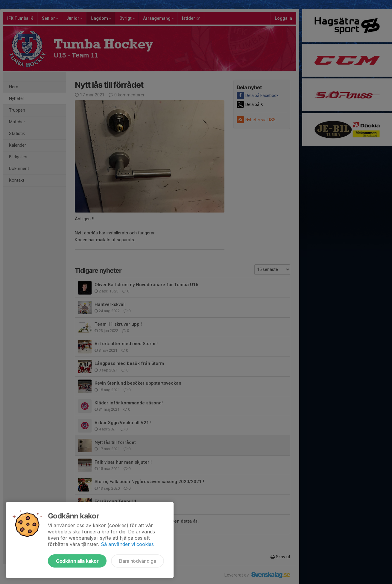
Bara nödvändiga (137, 561)
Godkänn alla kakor (77, 561)
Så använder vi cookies (127, 544)
